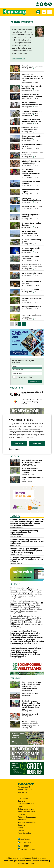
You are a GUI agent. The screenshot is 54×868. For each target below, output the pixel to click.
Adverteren (22, 820)
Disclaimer (22, 825)
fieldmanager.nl (12, 858)
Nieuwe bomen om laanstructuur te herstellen (32, 104)
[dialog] (27, 434)
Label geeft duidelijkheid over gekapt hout (31, 162)
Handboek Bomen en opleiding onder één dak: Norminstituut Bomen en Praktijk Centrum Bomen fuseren (31, 705)
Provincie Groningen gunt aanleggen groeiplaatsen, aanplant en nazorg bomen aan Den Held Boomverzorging (26, 551)
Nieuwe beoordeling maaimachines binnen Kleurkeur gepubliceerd (30, 724)
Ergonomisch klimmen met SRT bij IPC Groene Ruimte (32, 461)
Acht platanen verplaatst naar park (31, 182)
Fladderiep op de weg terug (32, 206)
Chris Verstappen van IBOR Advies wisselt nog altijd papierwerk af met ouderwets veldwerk (31, 685)
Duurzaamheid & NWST (27, 804)
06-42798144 (26, 846)
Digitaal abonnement (26, 809)
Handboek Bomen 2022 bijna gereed (32, 241)
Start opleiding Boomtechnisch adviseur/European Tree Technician (31, 172)
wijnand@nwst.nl (18, 59)
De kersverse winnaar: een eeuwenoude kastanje (31, 112)
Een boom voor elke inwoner (32, 273)
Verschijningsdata (24, 833)
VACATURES (17, 388)
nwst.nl (34, 863)
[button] (15, 449)
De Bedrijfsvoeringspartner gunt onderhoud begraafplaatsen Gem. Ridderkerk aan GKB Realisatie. (27, 560)
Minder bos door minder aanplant (30, 191)
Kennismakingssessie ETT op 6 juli (32, 478)
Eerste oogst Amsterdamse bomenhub (32, 316)
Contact (21, 806)
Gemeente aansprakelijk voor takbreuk (31, 249)
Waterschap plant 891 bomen (33, 290)
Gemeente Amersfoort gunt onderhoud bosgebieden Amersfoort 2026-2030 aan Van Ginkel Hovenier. (27, 542)
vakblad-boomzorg (28, 849)
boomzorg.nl (9, 861)
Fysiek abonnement (25, 798)
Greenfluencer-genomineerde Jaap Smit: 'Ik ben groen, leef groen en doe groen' (32, 77)
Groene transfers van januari (32, 66)
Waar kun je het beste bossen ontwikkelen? (30, 129)
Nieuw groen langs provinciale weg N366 (29, 232)
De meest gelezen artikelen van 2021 (32, 145)
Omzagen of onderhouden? (32, 307)
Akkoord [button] (37, 443)
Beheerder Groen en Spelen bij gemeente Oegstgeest (32, 401)
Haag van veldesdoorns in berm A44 (31, 282)
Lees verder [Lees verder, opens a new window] (29, 437)
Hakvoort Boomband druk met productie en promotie (32, 266)
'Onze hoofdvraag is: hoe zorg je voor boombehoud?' (32, 120)
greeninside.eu (23, 863)
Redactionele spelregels (27, 817)
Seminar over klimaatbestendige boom (31, 199)
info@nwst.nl (25, 839)
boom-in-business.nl (41, 861)
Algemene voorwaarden (27, 822)
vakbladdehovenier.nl (23, 861)
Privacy (21, 828)
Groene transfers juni (30, 693)
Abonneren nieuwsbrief (27, 812)
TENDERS (15, 516)
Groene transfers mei (30, 714)
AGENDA (15, 456)
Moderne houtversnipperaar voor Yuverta (32, 154)
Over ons (21, 801)
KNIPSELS (15, 584)
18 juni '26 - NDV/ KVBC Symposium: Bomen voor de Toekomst (32, 470)
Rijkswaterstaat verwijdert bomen (32, 299)
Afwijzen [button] (19, 443)
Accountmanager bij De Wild (32, 392)
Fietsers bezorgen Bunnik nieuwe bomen (31, 137)
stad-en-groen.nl (40, 858)
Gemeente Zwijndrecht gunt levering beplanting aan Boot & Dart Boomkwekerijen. (24, 533)
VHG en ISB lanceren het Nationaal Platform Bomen (32, 95)
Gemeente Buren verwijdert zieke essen (32, 224)
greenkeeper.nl (26, 858)
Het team (21, 814)
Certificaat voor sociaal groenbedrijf (30, 257)
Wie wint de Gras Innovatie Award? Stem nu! (32, 87)
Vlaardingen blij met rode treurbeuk (31, 216)
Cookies (21, 830)
